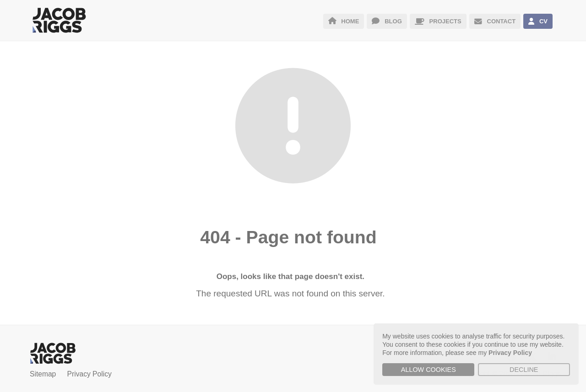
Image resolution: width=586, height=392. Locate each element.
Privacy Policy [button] (510, 353)
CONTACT (495, 21)
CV (538, 21)
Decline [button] (524, 370)
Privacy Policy (90, 374)
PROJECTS (438, 21)
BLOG (387, 21)
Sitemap (43, 374)
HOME (344, 21)
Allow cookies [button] (429, 370)
